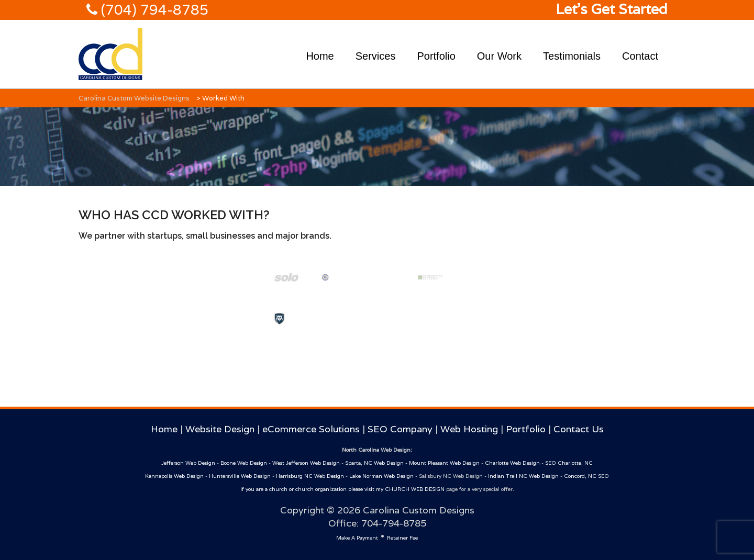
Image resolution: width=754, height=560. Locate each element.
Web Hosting (469, 429)
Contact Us (579, 429)
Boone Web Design (244, 463)
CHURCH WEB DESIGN (415, 489)
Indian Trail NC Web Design (523, 476)
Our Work (499, 56)
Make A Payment (357, 538)
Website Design (220, 429)
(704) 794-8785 (153, 10)
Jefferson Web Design (188, 463)
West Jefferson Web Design (306, 463)
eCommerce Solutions (311, 429)
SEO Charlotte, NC (569, 463)
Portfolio (436, 56)
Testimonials (572, 56)
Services (376, 56)
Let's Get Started (612, 9)
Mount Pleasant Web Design (444, 463)
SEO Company (400, 429)
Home (320, 56)
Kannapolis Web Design (174, 476)
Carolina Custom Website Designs (134, 98)
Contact (640, 56)
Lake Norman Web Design (381, 476)
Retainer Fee (402, 538)
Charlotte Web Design (512, 463)
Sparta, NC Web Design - (377, 463)
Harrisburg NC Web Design (310, 476)
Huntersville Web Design (240, 476)
